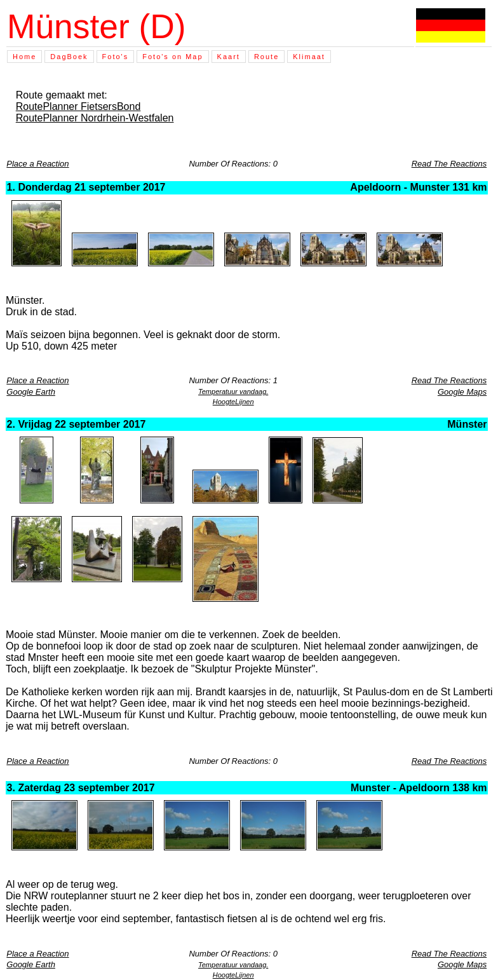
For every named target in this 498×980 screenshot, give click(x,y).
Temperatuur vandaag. (233, 391)
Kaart (229, 57)
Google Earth (31, 392)
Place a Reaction (37, 164)
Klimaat (309, 57)
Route (266, 57)
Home (24, 57)
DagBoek (69, 57)
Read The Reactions (449, 164)
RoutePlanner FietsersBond (78, 106)
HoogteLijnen (233, 402)
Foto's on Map (172, 57)
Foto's (116, 57)
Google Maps (462, 392)
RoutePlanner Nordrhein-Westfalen (95, 118)
